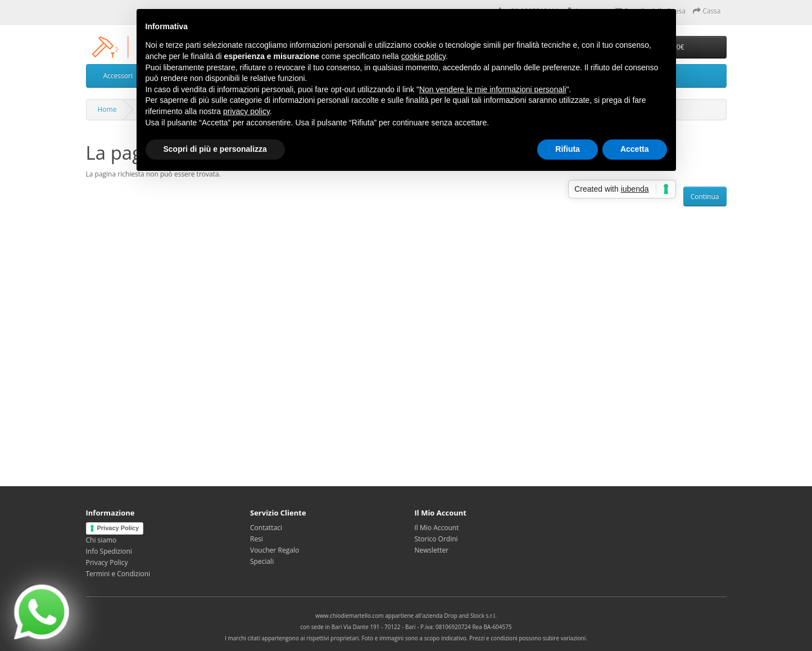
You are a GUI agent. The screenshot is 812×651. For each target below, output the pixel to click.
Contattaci (266, 528)
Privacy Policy (118, 528)
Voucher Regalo (275, 550)
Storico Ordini (436, 539)
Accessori (118, 76)
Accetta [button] (635, 149)
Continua (705, 196)
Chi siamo (101, 540)
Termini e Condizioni (118, 574)
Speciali (262, 561)
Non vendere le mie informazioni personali (493, 89)
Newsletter (432, 550)
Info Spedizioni (109, 551)
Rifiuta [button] (568, 149)
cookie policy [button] (423, 56)
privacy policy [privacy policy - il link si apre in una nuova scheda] (246, 111)
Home (107, 109)
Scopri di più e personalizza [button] (215, 149)
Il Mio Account (437, 528)
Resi (257, 539)
